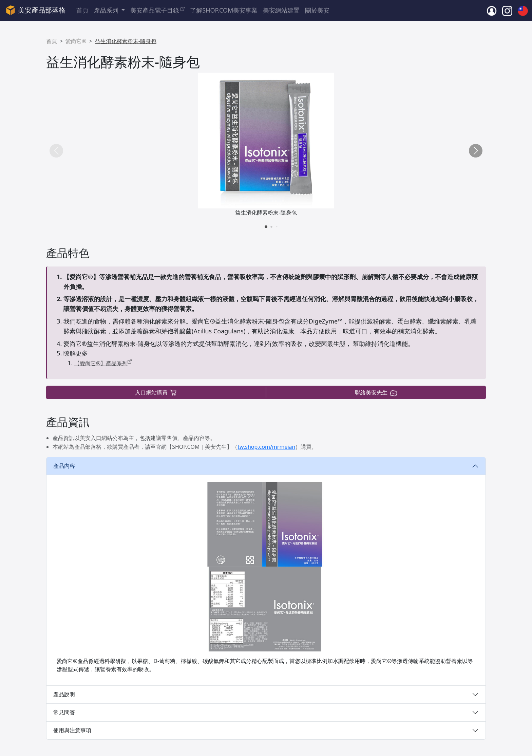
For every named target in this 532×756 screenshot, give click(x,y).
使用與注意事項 (72, 730)
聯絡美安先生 (376, 392)
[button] (476, 151)
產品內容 (64, 466)
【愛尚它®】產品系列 (103, 363)
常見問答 (64, 712)
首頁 (82, 10)
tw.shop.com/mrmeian (266, 447)
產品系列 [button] (107, 10)
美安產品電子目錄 (157, 10)
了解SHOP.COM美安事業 (224, 10)
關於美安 (317, 10)
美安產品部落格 (36, 10)
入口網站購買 (156, 392)
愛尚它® (76, 41)
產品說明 (64, 694)
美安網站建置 (281, 10)
